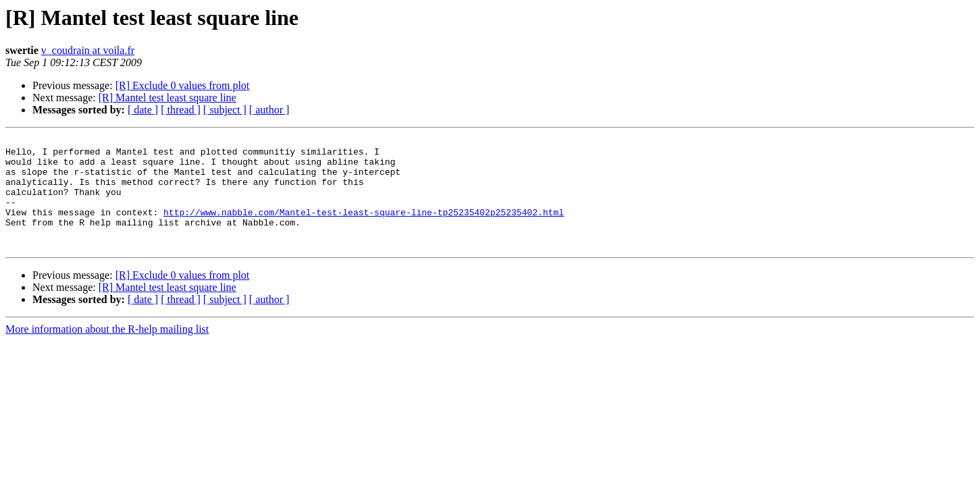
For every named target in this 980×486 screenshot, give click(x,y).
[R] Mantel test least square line (167, 98)
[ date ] (143, 110)
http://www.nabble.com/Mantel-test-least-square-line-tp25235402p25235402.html (364, 228)
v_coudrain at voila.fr (88, 50)
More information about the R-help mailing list (107, 351)
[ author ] (269, 110)
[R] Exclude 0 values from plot (183, 85)
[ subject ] (225, 110)
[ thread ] (181, 110)
